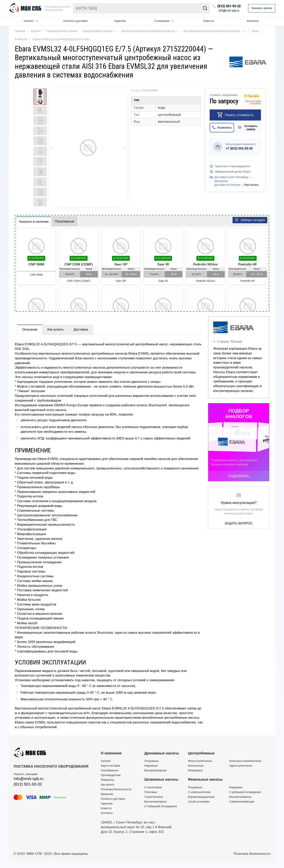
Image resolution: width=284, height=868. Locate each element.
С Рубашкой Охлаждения (161, 806)
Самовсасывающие (242, 802)
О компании (111, 753)
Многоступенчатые (200, 761)
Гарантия (120, 21)
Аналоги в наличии (34, 222)
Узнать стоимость (235, 115)
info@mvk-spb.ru (229, 11)
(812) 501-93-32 (229, 6)
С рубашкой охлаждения (245, 792)
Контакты (253, 21)
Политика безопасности (116, 789)
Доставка (81, 329)
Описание (30, 329)
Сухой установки (199, 802)
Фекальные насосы (205, 779)
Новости (208, 21)
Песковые (151, 792)
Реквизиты (108, 780)
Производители (111, 775)
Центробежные (201, 753)
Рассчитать (251, 185)
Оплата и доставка (75, 21)
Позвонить (222, 127)
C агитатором (153, 787)
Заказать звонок (262, 8)
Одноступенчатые (241, 766)
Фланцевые (195, 770)
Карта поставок (111, 766)
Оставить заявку (248, 128)
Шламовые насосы (161, 779)
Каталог (106, 761)
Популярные (65, 221)
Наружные (151, 766)
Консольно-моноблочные (245, 761)
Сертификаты (110, 770)
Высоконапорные (156, 770)
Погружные (152, 761)
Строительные (154, 797)
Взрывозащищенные (201, 797)
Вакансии (107, 794)
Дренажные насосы (162, 753)
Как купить (56, 329)
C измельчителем (199, 792)
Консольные (196, 766)
